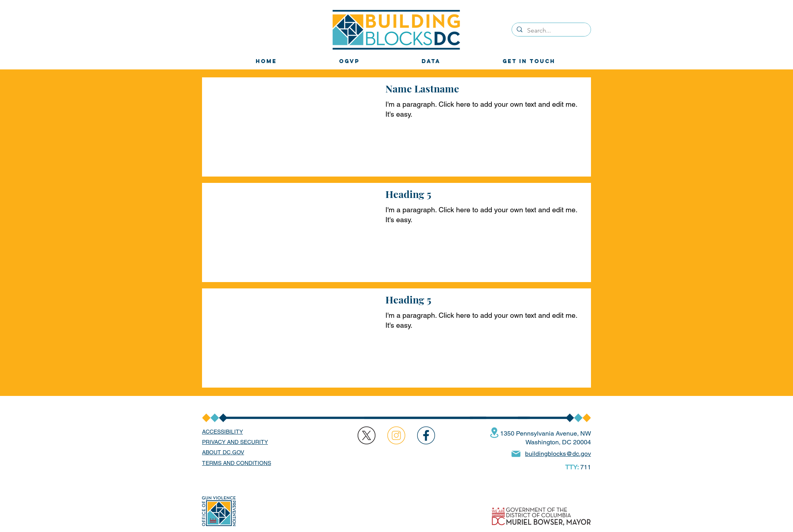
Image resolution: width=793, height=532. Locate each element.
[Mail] (516, 454)
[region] (426, 435)
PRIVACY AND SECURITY (235, 442)
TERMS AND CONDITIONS (237, 463)
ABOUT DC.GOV (223, 452)
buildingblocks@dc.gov (558, 454)
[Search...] (550, 31)
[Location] (494, 433)
